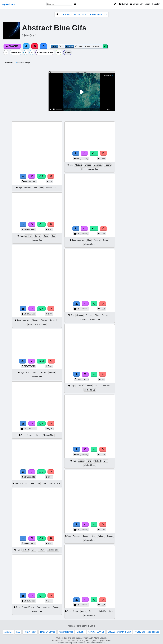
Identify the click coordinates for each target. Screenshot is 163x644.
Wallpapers (16, 52)
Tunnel (38, 236)
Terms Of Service (48, 632)
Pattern (56, 607)
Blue (36, 188)
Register (156, 4)
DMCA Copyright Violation (119, 632)
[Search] (75, 4)
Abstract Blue (80, 14)
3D (39, 483)
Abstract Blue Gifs (98, 14)
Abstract (66, 14)
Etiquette (80, 632)
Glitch (83, 611)
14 (41, 361)
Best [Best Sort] (88, 46)
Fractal (52, 373)
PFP (59, 52)
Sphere (85, 536)
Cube (32, 483)
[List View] (61, 46)
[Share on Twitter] (26, 46)
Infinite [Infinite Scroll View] (69, 46)
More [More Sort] (97, 46)
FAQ (18, 632)
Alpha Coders (9, 4)
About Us (8, 632)
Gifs (68, 52)
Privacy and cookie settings (147, 632)
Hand (89, 461)
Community (136, 4)
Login (147, 4)
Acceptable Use (66, 632)
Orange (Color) (28, 607)
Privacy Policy (30, 632)
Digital (46, 236)
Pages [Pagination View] (79, 46)
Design (105, 240)
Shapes (35, 320)
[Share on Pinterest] (35, 46)
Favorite (12, 46)
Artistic (81, 461)
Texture (44, 320)
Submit (123, 4)
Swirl (34, 373)
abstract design (23, 63)
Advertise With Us (96, 632)
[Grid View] (55, 46)
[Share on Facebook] (44, 46)
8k (32, 52)
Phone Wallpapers (45, 52)
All (6, 52)
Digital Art (54, 320)
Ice (42, 188)
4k (26, 52)
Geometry (98, 165)
